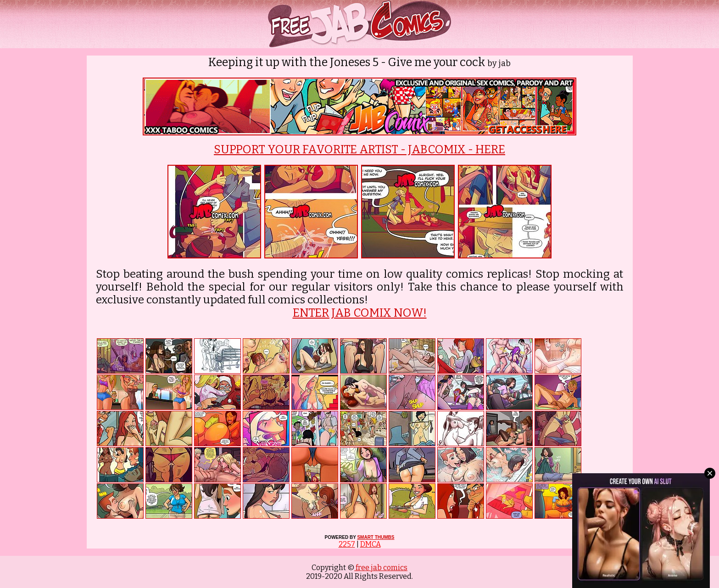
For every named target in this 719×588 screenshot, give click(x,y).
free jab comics (381, 568)
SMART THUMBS (376, 537)
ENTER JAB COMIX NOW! (360, 313)
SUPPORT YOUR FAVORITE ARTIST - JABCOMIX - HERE (359, 150)
